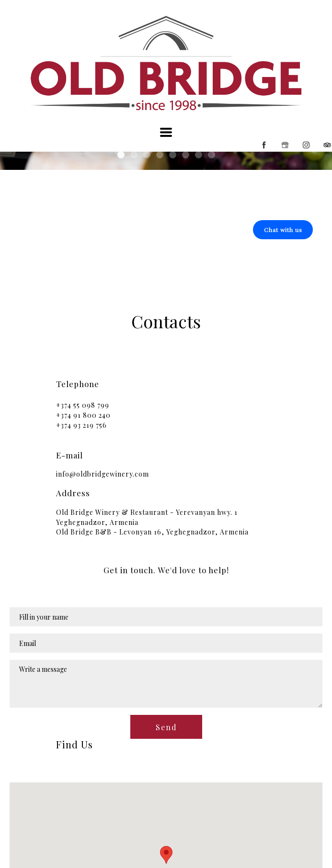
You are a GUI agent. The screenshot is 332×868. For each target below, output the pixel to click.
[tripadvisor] (327, 145)
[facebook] (264, 145)
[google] (285, 145)
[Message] (166, 684)
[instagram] (306, 145)
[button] (166, 132)
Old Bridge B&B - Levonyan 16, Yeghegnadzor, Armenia (152, 532)
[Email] (166, 643)
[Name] (166, 617)
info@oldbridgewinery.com (103, 474)
